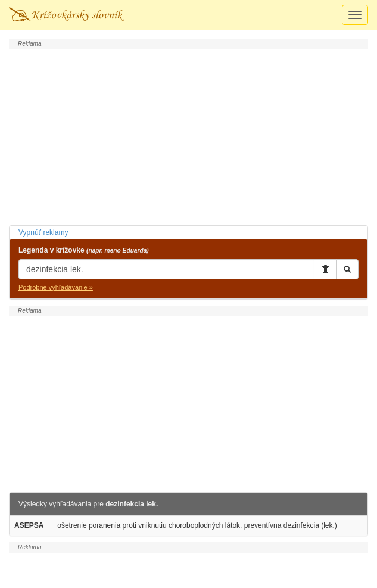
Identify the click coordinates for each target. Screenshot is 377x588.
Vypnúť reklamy (43, 232)
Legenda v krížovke (84, 250)
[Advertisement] (188, 136)
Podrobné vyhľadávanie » (56, 287)
